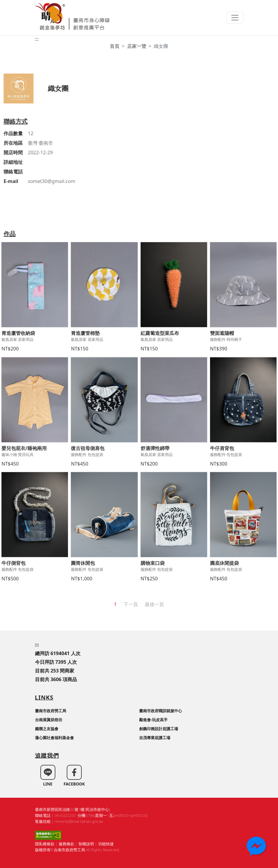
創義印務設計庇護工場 (159, 729)
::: (37, 39)
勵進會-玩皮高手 (153, 720)
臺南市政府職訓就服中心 (161, 711)
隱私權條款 (45, 844)
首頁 (115, 46)
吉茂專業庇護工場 (155, 738)
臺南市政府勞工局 (51, 711)
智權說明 (86, 844)
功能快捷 (106, 844)
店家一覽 (137, 46)
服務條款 (66, 844)
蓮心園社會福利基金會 (54, 738)
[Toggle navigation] (235, 18)
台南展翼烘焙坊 (49, 720)
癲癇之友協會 (47, 729)
